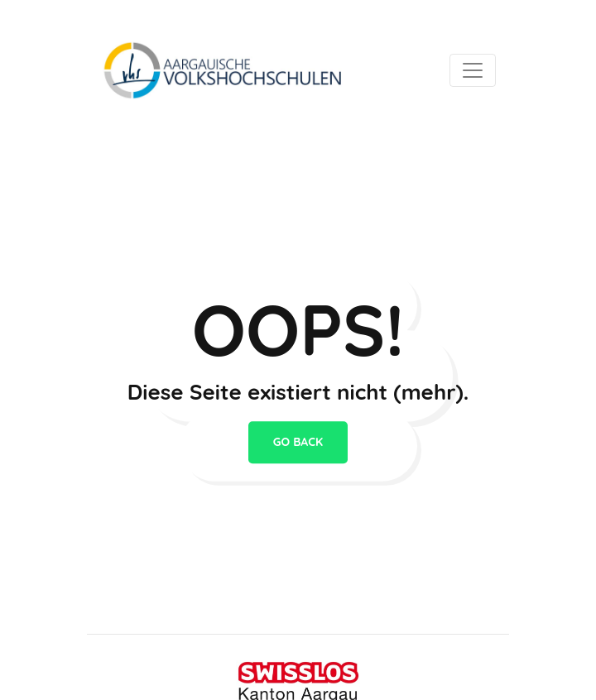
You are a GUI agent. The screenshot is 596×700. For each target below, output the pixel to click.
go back (298, 443)
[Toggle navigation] (473, 70)
